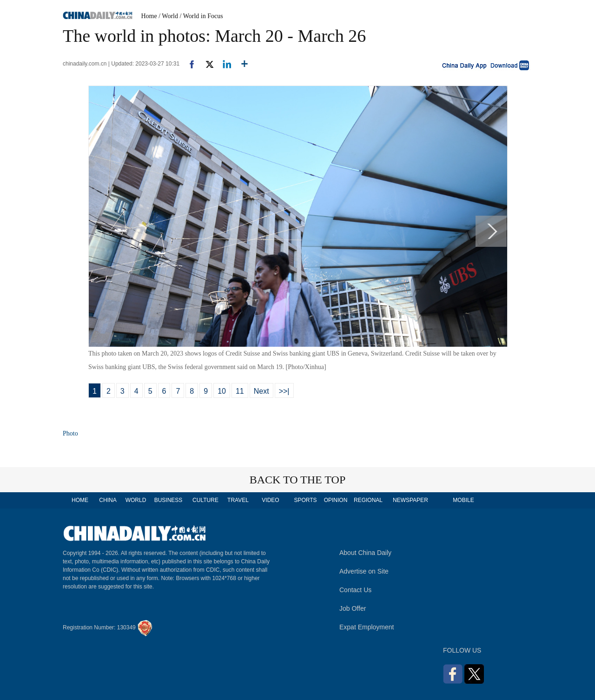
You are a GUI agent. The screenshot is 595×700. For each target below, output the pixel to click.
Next (261, 391)
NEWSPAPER (410, 500)
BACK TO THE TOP (298, 480)
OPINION (336, 500)
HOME (80, 500)
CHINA (108, 500)
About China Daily (365, 553)
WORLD (136, 500)
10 (222, 391)
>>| (284, 391)
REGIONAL (368, 500)
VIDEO (270, 500)
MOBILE (463, 500)
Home (149, 16)
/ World (168, 16)
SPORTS (305, 500)
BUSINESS (169, 500)
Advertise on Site (364, 571)
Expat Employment (367, 627)
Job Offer (353, 608)
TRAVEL (238, 500)
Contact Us (355, 590)
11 (240, 391)
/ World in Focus (202, 16)
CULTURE (205, 500)
